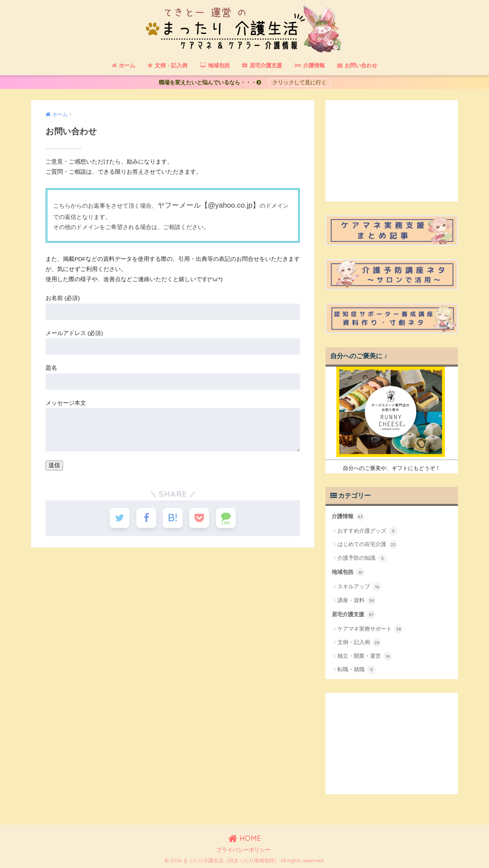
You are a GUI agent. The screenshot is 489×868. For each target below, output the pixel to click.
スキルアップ (359, 587)
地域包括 (348, 572)
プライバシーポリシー (243, 850)
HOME (245, 838)
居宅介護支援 (354, 615)
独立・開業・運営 (365, 656)
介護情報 (348, 517)
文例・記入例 (359, 643)
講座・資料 (357, 601)
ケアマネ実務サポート (370, 629)
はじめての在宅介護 (367, 545)
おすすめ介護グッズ (367, 531)
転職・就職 (357, 670)
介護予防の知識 (362, 558)
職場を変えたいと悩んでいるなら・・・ (213, 82)
